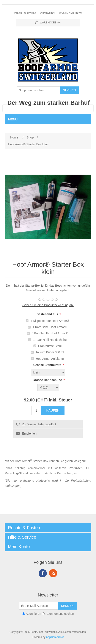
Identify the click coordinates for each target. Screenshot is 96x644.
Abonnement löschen (60, 614)
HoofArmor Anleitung (50, 359)
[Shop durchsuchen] (38, 90)
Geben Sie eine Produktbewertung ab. (48, 305)
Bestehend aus (47, 314)
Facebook (43, 573)
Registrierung (25, 13)
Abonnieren (33, 614)
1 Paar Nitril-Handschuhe (50, 340)
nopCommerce (55, 637)
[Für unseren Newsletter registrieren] (39, 606)
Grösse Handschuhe (47, 380)
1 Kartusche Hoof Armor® (50, 327)
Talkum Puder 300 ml (50, 352)
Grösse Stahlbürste (47, 365)
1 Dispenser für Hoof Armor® (50, 321)
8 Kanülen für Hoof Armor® (50, 333)
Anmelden (47, 13)
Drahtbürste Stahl (50, 346)
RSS (53, 573)
